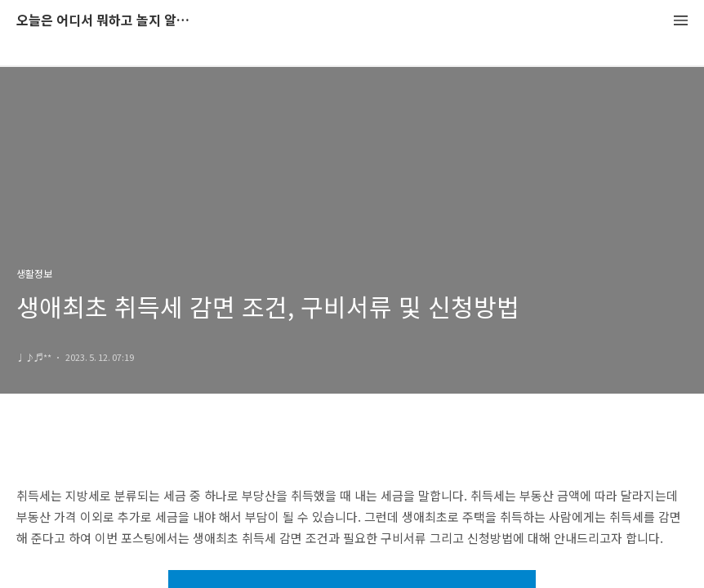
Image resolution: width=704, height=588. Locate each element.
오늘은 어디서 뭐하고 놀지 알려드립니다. (106, 21)
